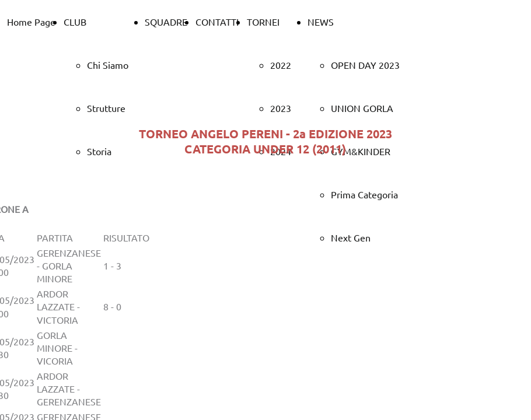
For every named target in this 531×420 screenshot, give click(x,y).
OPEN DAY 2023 (365, 65)
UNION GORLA (362, 108)
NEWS (321, 22)
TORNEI (263, 22)
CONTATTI (217, 22)
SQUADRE (166, 22)
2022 (281, 65)
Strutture (106, 108)
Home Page (31, 22)
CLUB (75, 22)
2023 (281, 108)
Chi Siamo (108, 65)
